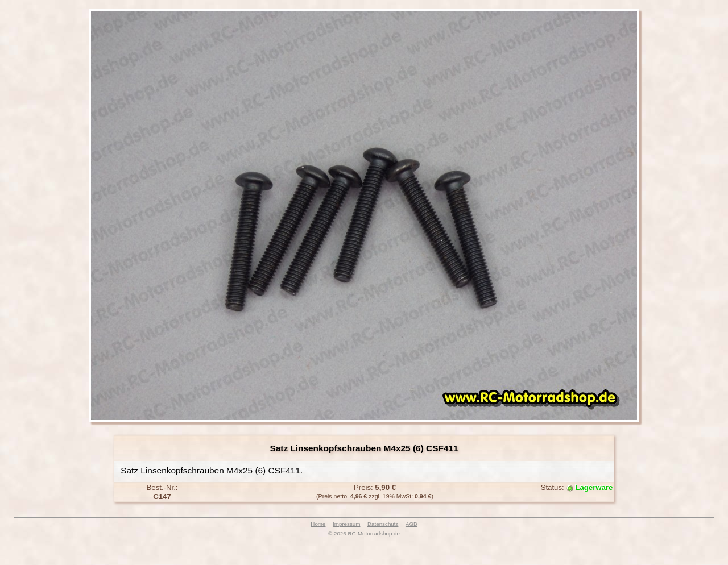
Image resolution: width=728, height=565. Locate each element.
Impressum (346, 524)
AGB (411, 524)
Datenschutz (383, 524)
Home (318, 524)
